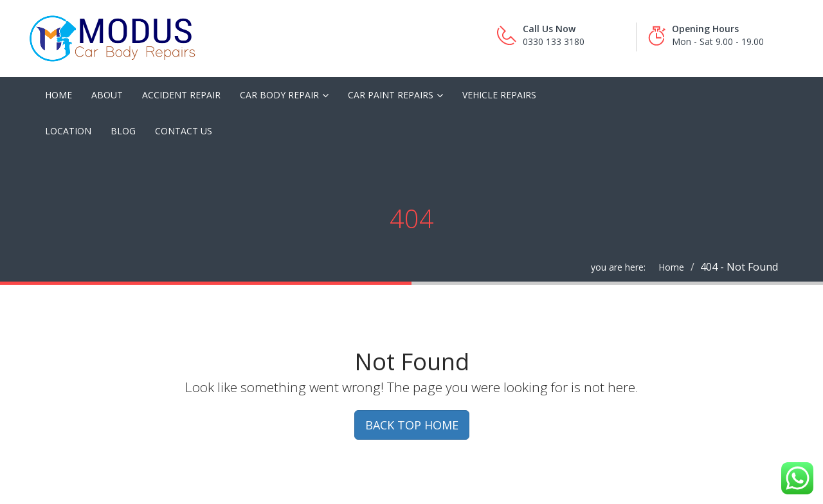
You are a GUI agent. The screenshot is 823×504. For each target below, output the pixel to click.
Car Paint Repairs (391, 95)
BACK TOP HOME (412, 425)
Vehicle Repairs (499, 95)
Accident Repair (181, 95)
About (107, 95)
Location (68, 131)
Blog (123, 131)
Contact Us (184, 131)
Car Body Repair (279, 95)
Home (59, 95)
